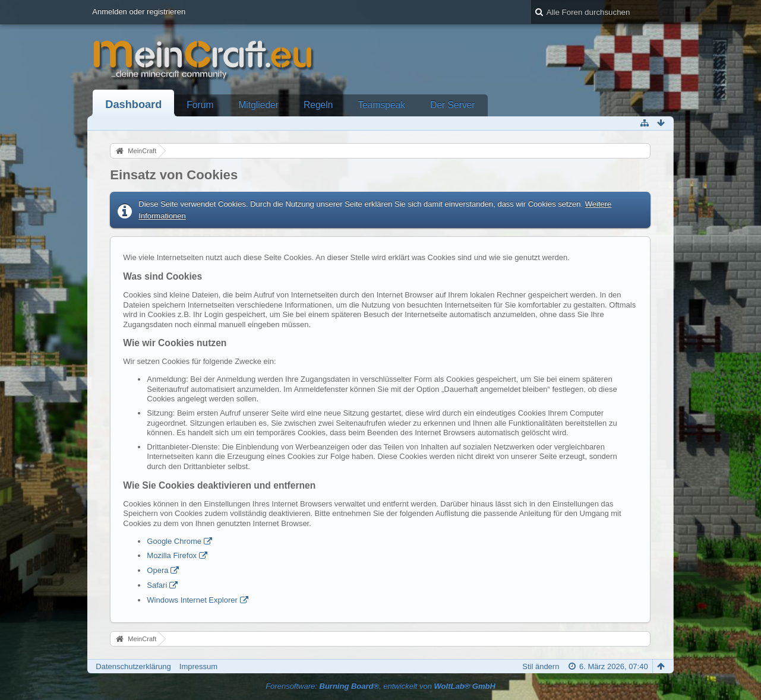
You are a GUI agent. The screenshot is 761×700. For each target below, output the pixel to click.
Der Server (452, 105)
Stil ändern (541, 666)
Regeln (318, 105)
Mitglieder (258, 105)
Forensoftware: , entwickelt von (380, 686)
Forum (200, 105)
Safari (157, 585)
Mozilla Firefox (172, 555)
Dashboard (133, 104)
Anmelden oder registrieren (139, 12)
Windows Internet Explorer (192, 600)
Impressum (198, 666)
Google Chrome (174, 541)
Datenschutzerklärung (133, 666)
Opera (157, 570)
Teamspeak (381, 105)
